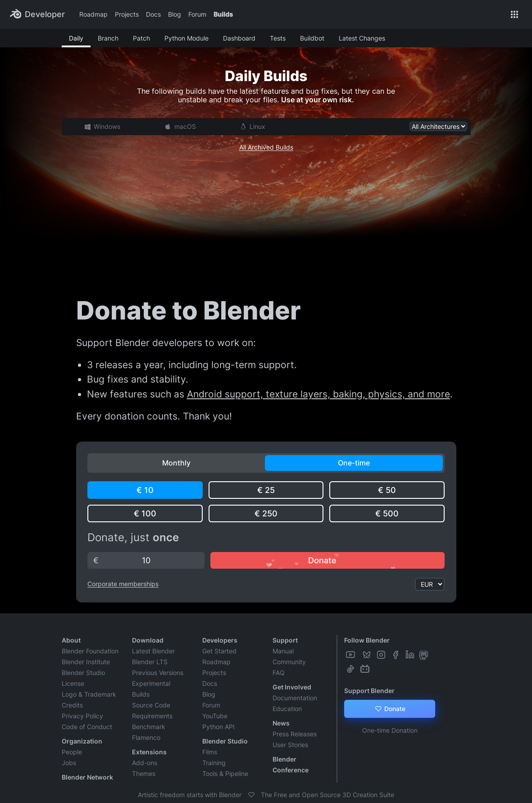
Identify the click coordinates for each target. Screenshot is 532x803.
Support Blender (369, 691)
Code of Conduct (87, 727)
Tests (278, 38)
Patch (141, 38)
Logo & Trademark (89, 694)
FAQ (279, 673)
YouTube (215, 716)
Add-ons (145, 763)
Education (287, 709)
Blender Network (87, 777)
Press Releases (295, 734)
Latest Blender (153, 651)
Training (214, 763)
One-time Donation (390, 730)
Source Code (151, 705)
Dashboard (239, 38)
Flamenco (146, 737)
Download (148, 640)
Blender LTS (150, 662)
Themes (144, 773)
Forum (197, 14)
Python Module (186, 38)
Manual (283, 651)
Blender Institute (86, 662)
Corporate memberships (123, 584)
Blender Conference (291, 764)
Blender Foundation (90, 651)
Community (289, 662)
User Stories (290, 745)
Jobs (69, 763)
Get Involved (292, 687)
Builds (223, 14)
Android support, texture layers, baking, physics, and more (318, 394)
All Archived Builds (266, 147)
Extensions (149, 752)
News (281, 723)
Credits (72, 705)
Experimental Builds (151, 689)
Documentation (295, 698)
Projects (127, 14)
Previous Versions (158, 673)
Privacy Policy (82, 716)
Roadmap (93, 14)
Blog (175, 14)
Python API (218, 727)
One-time (354, 463)
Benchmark (149, 727)
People (72, 752)
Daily (76, 38)
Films (210, 752)
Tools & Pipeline (225, 773)
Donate (390, 709)
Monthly (176, 463)
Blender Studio (83, 673)
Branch (108, 38)
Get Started (219, 651)
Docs (153, 14)
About (71, 640)
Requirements (152, 716)
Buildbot (312, 38)
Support (285, 640)
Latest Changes (362, 38)
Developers (220, 640)
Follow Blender (367, 640)
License (73, 683)
